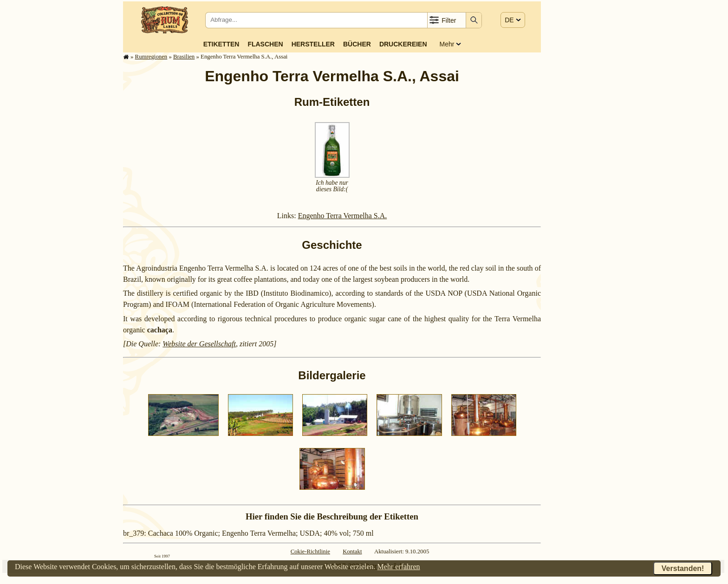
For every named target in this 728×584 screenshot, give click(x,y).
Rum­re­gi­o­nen (151, 57)
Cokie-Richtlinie (310, 552)
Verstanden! (683, 568)
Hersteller (313, 44)
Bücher (357, 44)
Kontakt (352, 552)
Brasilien (184, 57)
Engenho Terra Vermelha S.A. (343, 216)
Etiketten (221, 44)
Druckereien (403, 44)
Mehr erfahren (399, 567)
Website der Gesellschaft (199, 344)
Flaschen (265, 44)
